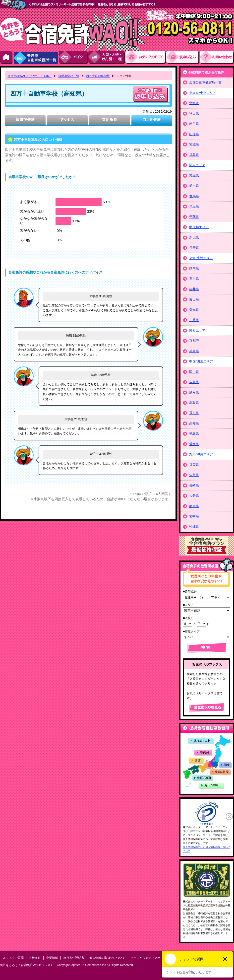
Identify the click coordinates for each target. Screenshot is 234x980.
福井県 (194, 289)
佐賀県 (194, 475)
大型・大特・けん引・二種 (107, 57)
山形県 (194, 134)
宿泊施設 (109, 120)
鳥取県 (194, 403)
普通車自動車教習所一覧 (36, 57)
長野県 (194, 248)
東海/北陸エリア (201, 258)
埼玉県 (194, 206)
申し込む (150, 94)
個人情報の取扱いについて (107, 958)
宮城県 (194, 144)
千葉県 (194, 217)
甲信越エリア (199, 227)
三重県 (194, 320)
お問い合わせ (217, 57)
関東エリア (197, 165)
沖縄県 (194, 527)
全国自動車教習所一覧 (205, 82)
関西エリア (197, 330)
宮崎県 (194, 516)
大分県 (194, 496)
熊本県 (194, 506)
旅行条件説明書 (74, 958)
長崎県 (194, 485)
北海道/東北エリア (203, 93)
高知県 (194, 423)
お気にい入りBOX (146, 57)
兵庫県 (194, 351)
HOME (6, 57)
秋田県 (194, 113)
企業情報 (52, 958)
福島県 (194, 155)
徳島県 (194, 434)
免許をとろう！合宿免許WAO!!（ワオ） (27, 965)
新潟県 (194, 238)
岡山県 (194, 372)
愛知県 (194, 310)
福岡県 (194, 465)
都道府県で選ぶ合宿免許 (206, 72)
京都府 (194, 341)
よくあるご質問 (13, 958)
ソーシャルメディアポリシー (150, 958)
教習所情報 (25, 120)
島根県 (194, 392)
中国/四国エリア (201, 361)
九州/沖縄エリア (201, 454)
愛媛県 (194, 444)
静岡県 (194, 268)
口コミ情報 (151, 120)
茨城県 (194, 175)
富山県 (194, 299)
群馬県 (194, 196)
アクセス (67, 120)
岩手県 (194, 124)
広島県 (194, 382)
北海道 (194, 103)
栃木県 (194, 186)
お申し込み (183, 57)
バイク (74, 57)
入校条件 (35, 958)
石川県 (194, 279)
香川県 (194, 413)
